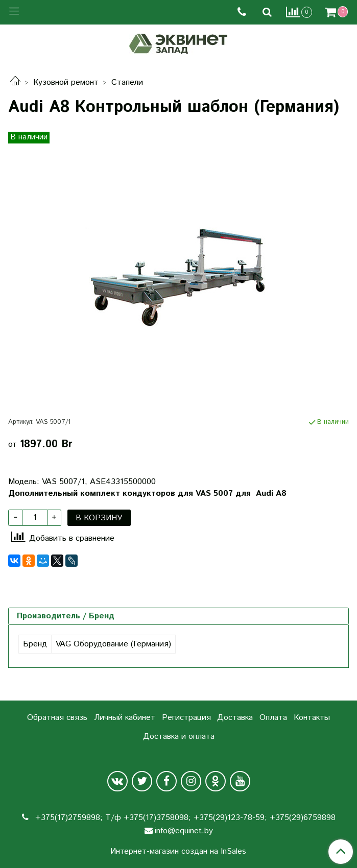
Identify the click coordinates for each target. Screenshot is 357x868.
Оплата (273, 718)
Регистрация (186, 718)
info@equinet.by (184, 831)
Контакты (312, 718)
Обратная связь (57, 718)
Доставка (235, 718)
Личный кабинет (125, 718)
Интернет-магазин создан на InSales (178, 852)
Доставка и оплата (179, 737)
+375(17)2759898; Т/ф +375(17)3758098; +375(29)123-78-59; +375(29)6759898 (184, 818)
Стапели (127, 82)
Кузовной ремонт (66, 82)
